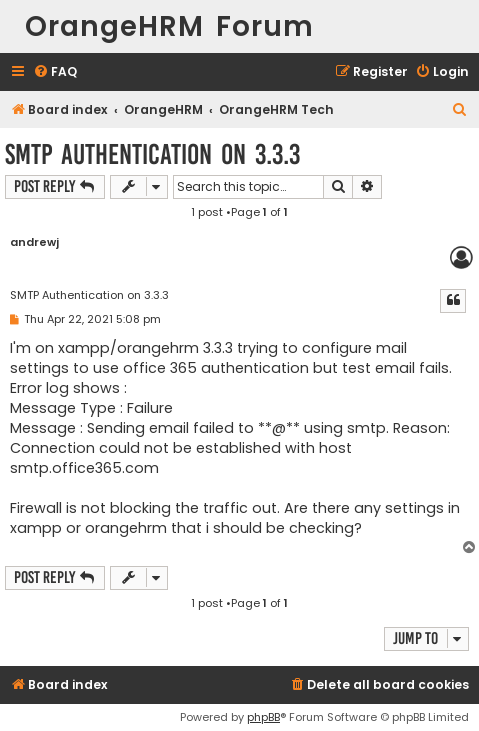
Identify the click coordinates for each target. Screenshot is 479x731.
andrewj (34, 242)
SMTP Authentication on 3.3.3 (152, 154)
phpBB (263, 717)
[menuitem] (55, 72)
